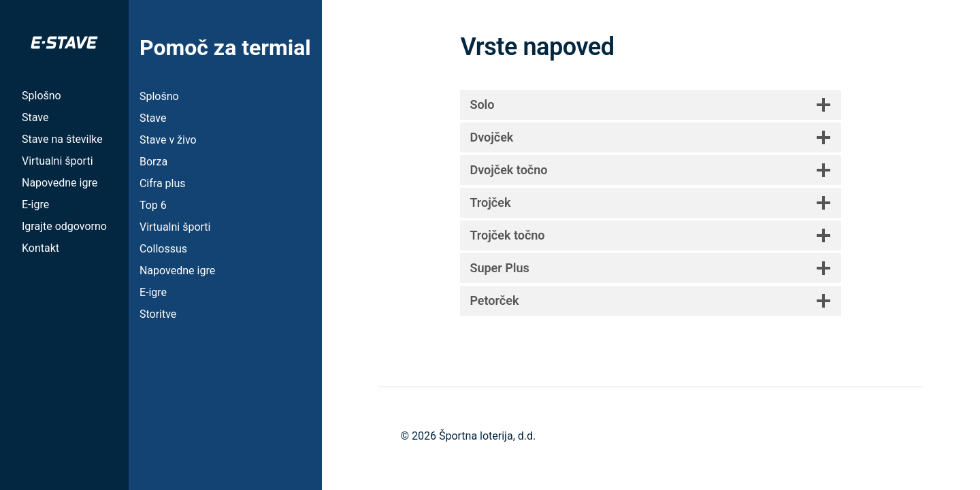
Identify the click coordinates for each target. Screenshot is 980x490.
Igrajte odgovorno (64, 226)
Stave (35, 117)
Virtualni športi (58, 161)
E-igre (35, 205)
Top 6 (153, 205)
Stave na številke (62, 139)
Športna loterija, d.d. (487, 436)
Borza (153, 162)
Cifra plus (163, 183)
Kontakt (40, 248)
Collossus (163, 249)
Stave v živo (168, 140)
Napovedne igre (60, 183)
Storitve (158, 314)
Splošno (42, 96)
